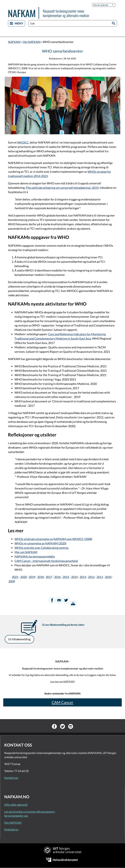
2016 (57, 577)
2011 (100, 577)
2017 (49, 577)
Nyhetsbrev (11, 829)
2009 (12, 581)
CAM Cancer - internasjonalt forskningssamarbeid (46, 561)
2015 (66, 577)
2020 (24, 577)
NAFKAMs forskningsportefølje (35, 556)
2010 (108, 577)
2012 (91, 577)
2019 (32, 577)
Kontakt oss (11, 778)
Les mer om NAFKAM (62, 681)
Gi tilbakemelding (19, 639)
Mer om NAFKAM (26, 552)
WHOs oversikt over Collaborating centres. (42, 548)
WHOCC (23, 142)
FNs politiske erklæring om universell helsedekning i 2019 (62, 188)
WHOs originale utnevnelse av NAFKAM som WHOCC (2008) (53, 539)
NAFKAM (14, 42)
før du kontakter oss (16, 816)
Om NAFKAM (32, 42)
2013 (83, 577)
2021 (15, 577)
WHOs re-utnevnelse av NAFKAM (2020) (40, 543)
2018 (41, 577)
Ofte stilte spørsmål (16, 805)
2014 (74, 577)
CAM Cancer (62, 702)
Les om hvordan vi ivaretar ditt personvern (30, 812)
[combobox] (73, 23)
